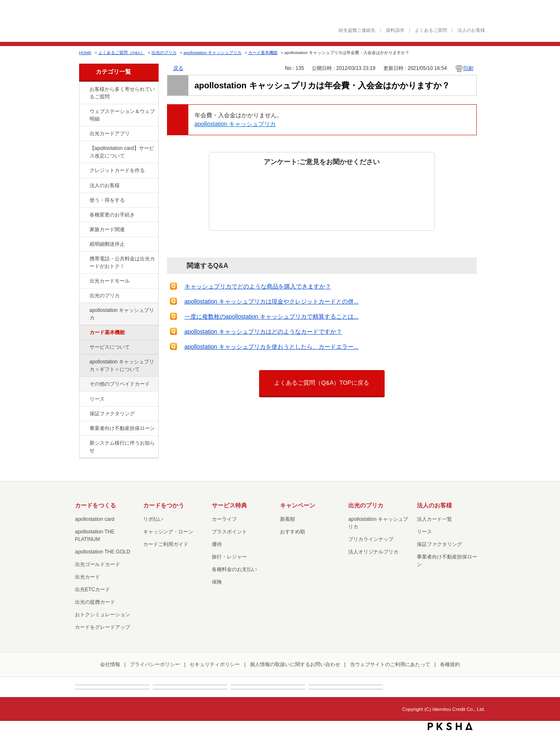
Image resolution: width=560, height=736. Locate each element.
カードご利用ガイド (166, 544)
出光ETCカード (92, 589)
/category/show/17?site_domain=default (84, 311)
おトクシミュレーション (103, 615)
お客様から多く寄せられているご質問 (122, 93)
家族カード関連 (107, 229)
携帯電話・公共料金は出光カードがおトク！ (122, 262)
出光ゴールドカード (98, 564)
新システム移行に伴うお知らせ (122, 447)
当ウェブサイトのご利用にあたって (390, 664)
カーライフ (224, 519)
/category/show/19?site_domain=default (84, 384)
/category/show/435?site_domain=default (84, 134)
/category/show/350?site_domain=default (84, 443)
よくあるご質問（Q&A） (122, 53)
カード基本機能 (263, 53)
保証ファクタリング (112, 414)
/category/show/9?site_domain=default (84, 201)
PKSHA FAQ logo (450, 726)
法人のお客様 (471, 30)
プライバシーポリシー (155, 664)
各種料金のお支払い (234, 569)
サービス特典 (229, 505)
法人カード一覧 (434, 519)
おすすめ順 (293, 532)
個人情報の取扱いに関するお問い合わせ (295, 664)
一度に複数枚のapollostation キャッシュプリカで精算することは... (272, 317)
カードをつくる (95, 505)
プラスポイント (229, 532)
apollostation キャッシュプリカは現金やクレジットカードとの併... (272, 301)
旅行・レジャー (229, 557)
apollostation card (95, 519)
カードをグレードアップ (103, 627)
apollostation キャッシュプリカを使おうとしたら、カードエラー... (272, 347)
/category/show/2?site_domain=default (84, 171)
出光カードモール (110, 281)
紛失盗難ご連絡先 (357, 30)
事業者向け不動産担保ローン (122, 428)
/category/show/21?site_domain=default (84, 186)
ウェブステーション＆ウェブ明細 (122, 115)
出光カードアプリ (110, 134)
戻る (178, 68)
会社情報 (110, 664)
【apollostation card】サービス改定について (122, 152)
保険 (217, 582)
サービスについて (110, 347)
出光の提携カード (95, 602)
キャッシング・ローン (168, 532)
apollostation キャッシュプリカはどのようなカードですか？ (263, 332)
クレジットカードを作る (117, 170)
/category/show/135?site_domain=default (84, 112)
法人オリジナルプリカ (373, 552)
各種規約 (450, 664)
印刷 (468, 68)
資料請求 (395, 30)
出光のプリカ (164, 53)
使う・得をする (107, 200)
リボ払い (153, 519)
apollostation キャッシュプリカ (212, 53)
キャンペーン (298, 505)
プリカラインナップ (371, 539)
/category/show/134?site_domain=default (84, 90)
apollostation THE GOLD (103, 552)
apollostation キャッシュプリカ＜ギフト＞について (122, 365)
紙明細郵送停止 (107, 244)
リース (97, 399)
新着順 (288, 519)
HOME (85, 53)
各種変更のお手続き (112, 215)
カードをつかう (164, 505)
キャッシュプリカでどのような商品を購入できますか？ (258, 286)
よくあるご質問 (431, 30)
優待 (217, 544)
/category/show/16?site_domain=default (84, 296)
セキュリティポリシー (215, 664)
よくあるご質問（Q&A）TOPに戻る (321, 383)
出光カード (87, 577)
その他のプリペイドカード (120, 384)
